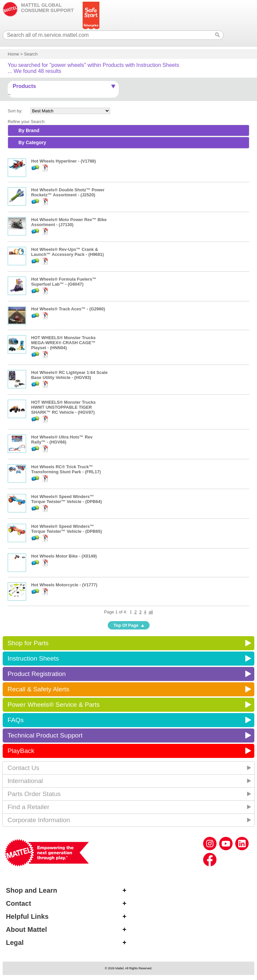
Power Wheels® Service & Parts (54, 705)
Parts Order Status (34, 794)
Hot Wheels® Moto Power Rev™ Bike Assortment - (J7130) (69, 222)
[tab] (128, 130)
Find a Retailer (29, 807)
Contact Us (24, 768)
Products (24, 86)
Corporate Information (39, 820)
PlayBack (21, 751)
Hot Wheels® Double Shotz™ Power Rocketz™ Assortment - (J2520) (68, 192)
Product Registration (37, 674)
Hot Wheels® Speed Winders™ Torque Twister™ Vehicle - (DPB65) (66, 529)
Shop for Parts (28, 643)
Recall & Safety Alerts (39, 689)
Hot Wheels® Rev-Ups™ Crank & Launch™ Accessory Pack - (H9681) (67, 252)
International (25, 781)
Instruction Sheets (33, 658)
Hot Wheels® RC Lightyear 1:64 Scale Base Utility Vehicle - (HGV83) (69, 375)
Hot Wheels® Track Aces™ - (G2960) (68, 309)
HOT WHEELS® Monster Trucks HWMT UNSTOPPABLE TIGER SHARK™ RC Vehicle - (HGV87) (63, 407)
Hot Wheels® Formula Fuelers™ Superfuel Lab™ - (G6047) (64, 282)
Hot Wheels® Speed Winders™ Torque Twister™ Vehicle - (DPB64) (66, 499)
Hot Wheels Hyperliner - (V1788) (63, 161)
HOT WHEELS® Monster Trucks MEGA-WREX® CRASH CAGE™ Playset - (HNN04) (63, 343)
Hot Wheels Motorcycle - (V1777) (64, 585)
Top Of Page (126, 625)
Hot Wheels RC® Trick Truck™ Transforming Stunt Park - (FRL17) (66, 469)
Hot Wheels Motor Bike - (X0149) (64, 556)
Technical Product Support (45, 735)
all (151, 612)
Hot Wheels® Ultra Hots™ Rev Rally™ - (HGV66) (62, 439)
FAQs (16, 720)
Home (13, 54)
